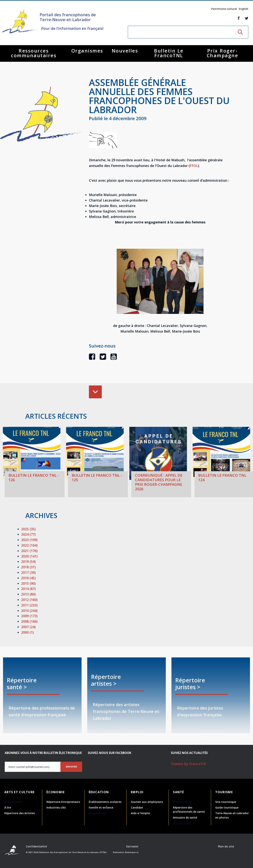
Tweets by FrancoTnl (188, 764)
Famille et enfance (101, 807)
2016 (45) (28, 578)
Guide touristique (227, 807)
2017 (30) (28, 572)
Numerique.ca (132, 852)
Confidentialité (36, 846)
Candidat (137, 807)
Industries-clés (56, 807)
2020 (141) (29, 556)
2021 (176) (29, 551)
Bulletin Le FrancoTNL (169, 53)
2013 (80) (28, 594)
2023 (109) (29, 540)
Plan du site (226, 846)
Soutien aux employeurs (147, 802)
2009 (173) (29, 616)
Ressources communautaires (34, 53)
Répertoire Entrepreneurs (63, 802)
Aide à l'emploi (140, 813)
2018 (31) (28, 567)
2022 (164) (29, 545)
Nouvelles (125, 51)
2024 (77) (28, 534)
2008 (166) (29, 621)
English (244, 9)
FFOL (194, 166)
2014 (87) (28, 589)
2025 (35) (28, 529)
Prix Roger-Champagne (223, 53)
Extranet (132, 846)
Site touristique (226, 802)
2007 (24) (28, 627)
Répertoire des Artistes (20, 813)
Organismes (87, 51)
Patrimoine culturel (224, 9)
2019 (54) (28, 561)
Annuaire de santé (185, 817)
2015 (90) (28, 583)
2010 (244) (29, 611)
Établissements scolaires (105, 802)
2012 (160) (29, 600)
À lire (8, 807)
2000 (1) (27, 632)
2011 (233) (29, 605)
